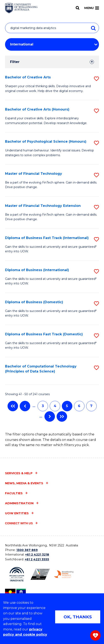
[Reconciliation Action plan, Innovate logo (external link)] (17, 574)
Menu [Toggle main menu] (92, 8)
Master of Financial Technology (34, 174)
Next (50, 416)
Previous (25, 406)
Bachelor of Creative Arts (28, 77)
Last (62, 416)
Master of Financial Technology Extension (43, 206)
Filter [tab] (15, 62)
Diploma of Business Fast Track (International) (47, 238)
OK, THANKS (78, 617)
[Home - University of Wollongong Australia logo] (21, 8)
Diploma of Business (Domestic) (34, 302)
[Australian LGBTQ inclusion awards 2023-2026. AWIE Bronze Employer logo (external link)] (40, 574)
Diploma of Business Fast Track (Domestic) (44, 334)
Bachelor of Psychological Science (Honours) (46, 142)
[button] (96, 79)
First (13, 406)
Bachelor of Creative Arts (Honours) (37, 109)
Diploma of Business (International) (37, 270)
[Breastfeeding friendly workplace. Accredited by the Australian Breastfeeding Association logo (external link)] (64, 574)
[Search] (77, 8)
